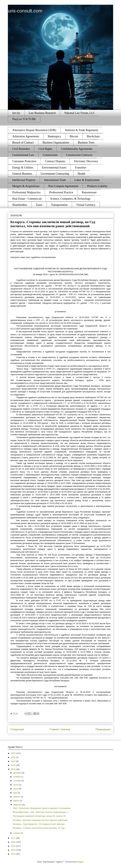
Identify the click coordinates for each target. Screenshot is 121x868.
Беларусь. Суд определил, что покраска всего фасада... (39, 824)
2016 (13, 842)
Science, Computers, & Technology (70, 199)
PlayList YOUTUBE (24, 119)
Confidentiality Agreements (77, 149)
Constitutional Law (23, 155)
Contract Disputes (55, 161)
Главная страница (60, 729)
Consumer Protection (24, 161)
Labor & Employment (87, 180)
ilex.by (16, 113)
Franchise (81, 168)
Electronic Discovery (86, 161)
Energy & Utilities (23, 168)
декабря (18, 773)
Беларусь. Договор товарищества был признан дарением (40, 820)
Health (81, 174)
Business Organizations (56, 143)
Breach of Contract (23, 143)
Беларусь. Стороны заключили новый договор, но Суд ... (40, 828)
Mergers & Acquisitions (26, 186)
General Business (22, 174)
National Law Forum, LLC (80, 113)
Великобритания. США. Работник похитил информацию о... (41, 812)
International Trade (55, 180)
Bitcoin (74, 136)
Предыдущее (103, 729)
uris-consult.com (25, 11)
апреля (17, 797)
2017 (13, 838)
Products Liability (97, 186)
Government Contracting (55, 174)
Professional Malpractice (26, 192)
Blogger (80, 862)
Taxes (39, 205)
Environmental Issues (54, 168)
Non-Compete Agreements (63, 186)
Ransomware (89, 192)
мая (16, 793)
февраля (18, 805)
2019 (13, 765)
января (17, 833)
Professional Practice (61, 192)
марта (17, 801)
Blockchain (93, 136)
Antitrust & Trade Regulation (81, 130)
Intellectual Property (24, 180)
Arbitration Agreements (26, 136)
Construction (50, 155)
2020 (13, 761)
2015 (13, 846)
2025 (13, 753)
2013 (13, 854)
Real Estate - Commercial (27, 199)
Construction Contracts (79, 155)
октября (17, 781)
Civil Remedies (21, 149)
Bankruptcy (54, 136)
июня (16, 789)
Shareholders (20, 205)
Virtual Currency (86, 205)
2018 (13, 769)
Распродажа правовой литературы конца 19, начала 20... (40, 816)
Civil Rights (46, 149)
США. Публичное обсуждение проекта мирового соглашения (42, 808)
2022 (13, 757)
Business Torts (86, 143)
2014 (13, 850)
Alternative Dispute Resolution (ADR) (34, 130)
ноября (17, 777)
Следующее (17, 729)
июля (16, 785)
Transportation (59, 205)
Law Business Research (42, 113)
